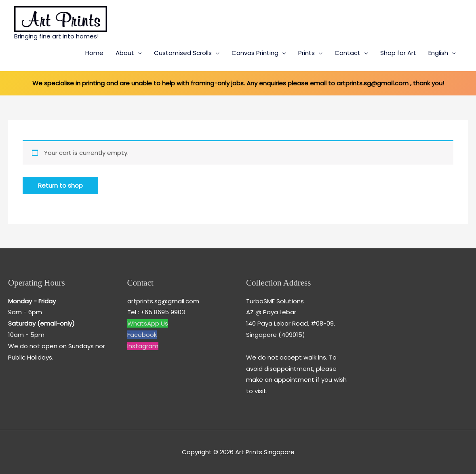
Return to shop (60, 185)
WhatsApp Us (148, 323)
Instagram (143, 346)
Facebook (142, 335)
